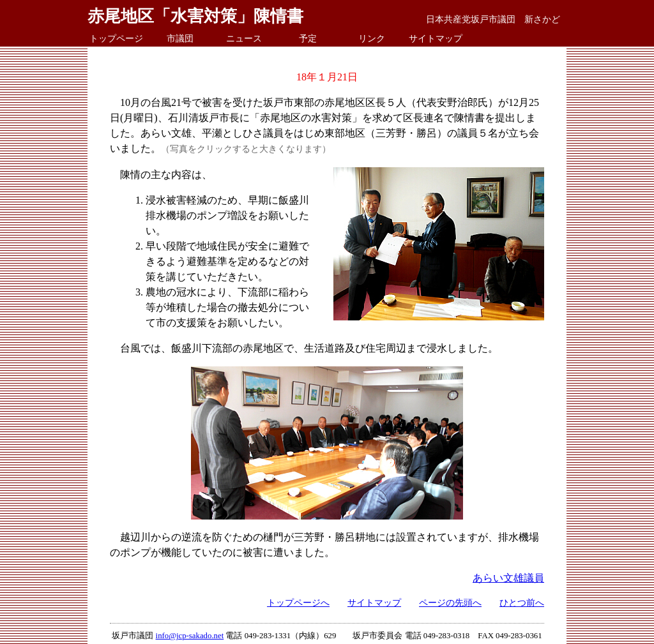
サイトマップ (436, 38)
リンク (372, 38)
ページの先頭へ (450, 603)
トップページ (116, 38)
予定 (308, 38)
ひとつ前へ (522, 603)
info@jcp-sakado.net (190, 636)
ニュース (244, 38)
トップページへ (298, 603)
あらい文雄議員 (508, 578)
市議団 (180, 38)
